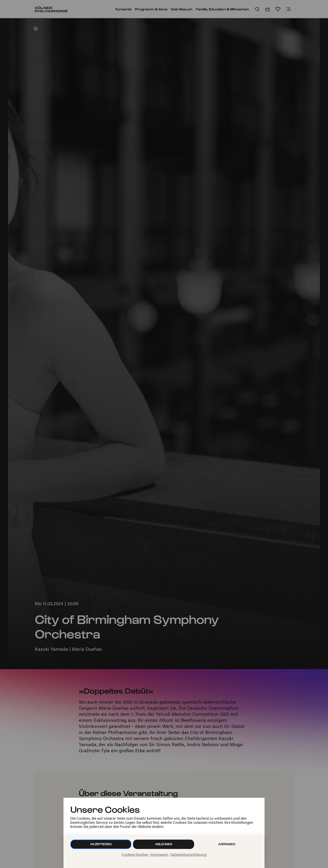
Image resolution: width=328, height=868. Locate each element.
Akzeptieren (101, 844)
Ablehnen (164, 844)
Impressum (159, 855)
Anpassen (227, 844)
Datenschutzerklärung (188, 855)
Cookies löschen (135, 855)
